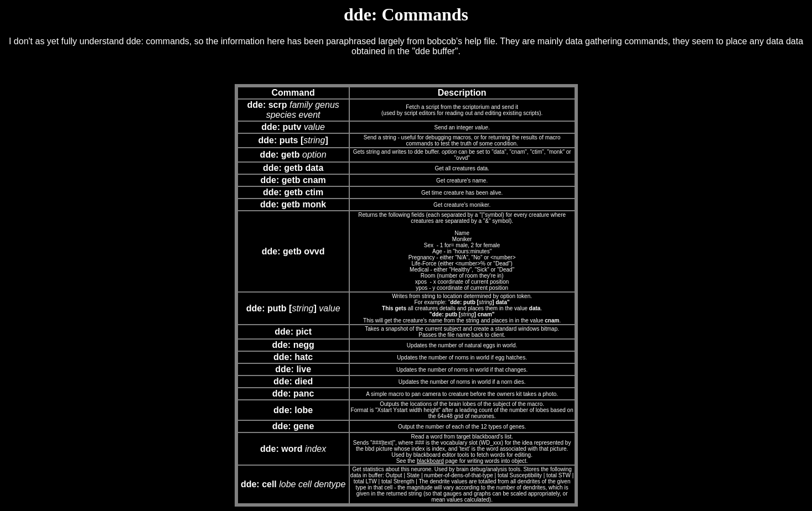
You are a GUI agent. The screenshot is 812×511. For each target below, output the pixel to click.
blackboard (430, 461)
